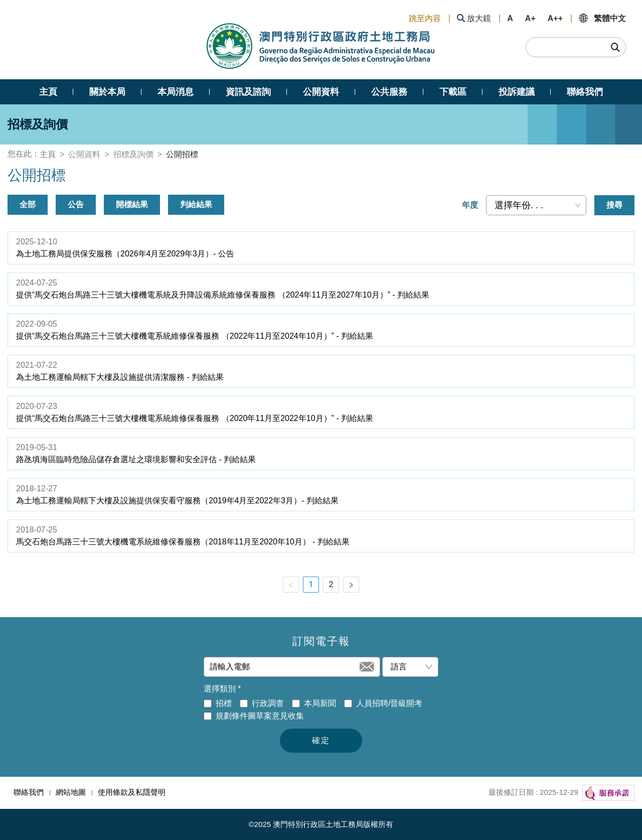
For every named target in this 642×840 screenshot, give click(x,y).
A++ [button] (555, 18)
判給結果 (196, 204)
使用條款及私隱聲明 (132, 792)
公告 (76, 204)
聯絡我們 (29, 792)
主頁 (48, 154)
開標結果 (132, 204)
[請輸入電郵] (284, 667)
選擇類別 (222, 689)
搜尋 (614, 205)
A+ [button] (530, 18)
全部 (28, 204)
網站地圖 (71, 792)
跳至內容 (425, 18)
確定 (321, 740)
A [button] (510, 18)
